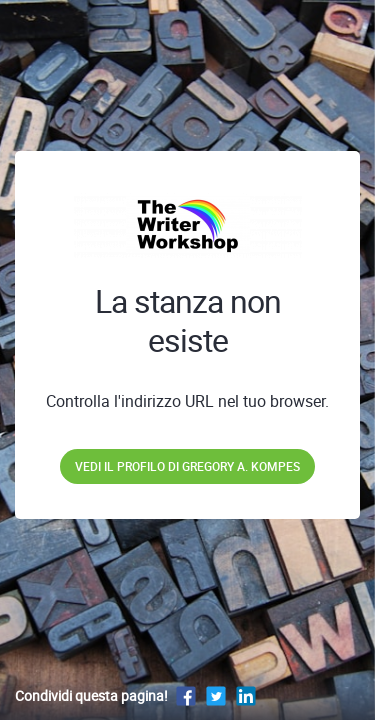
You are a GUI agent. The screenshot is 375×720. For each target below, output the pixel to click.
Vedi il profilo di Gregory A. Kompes (187, 466)
